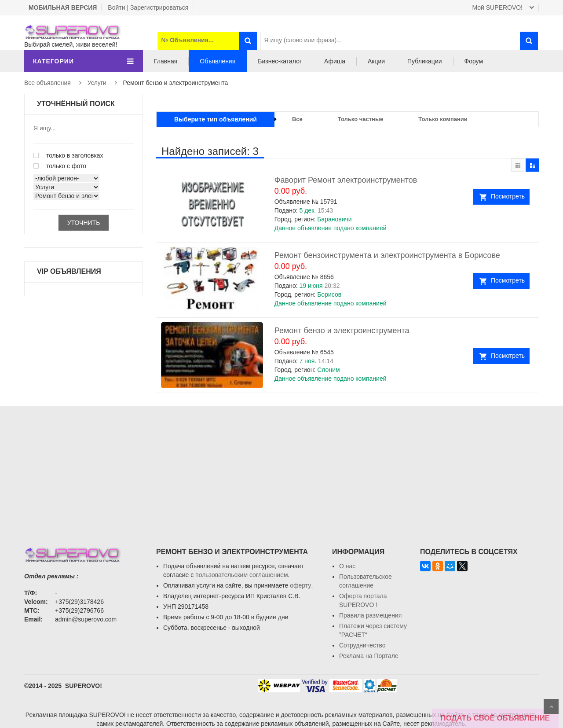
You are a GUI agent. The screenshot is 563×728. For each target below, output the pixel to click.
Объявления (218, 61)
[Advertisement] (281, 468)
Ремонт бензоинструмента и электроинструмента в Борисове (387, 255)
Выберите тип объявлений (216, 119)
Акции (376, 61)
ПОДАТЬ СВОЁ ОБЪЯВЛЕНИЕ (495, 718)
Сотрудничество (362, 645)
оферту (300, 585)
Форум (474, 61)
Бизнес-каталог (280, 61)
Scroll (551, 706)
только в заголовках (68, 155)
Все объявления (48, 83)
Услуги (97, 83)
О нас (347, 566)
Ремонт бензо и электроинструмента (342, 331)
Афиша (335, 61)
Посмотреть (508, 196)
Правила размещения (370, 615)
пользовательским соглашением (242, 575)
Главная (166, 61)
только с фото (60, 166)
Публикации (424, 61)
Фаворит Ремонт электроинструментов (346, 180)
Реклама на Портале (369, 656)
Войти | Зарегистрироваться (148, 7)
